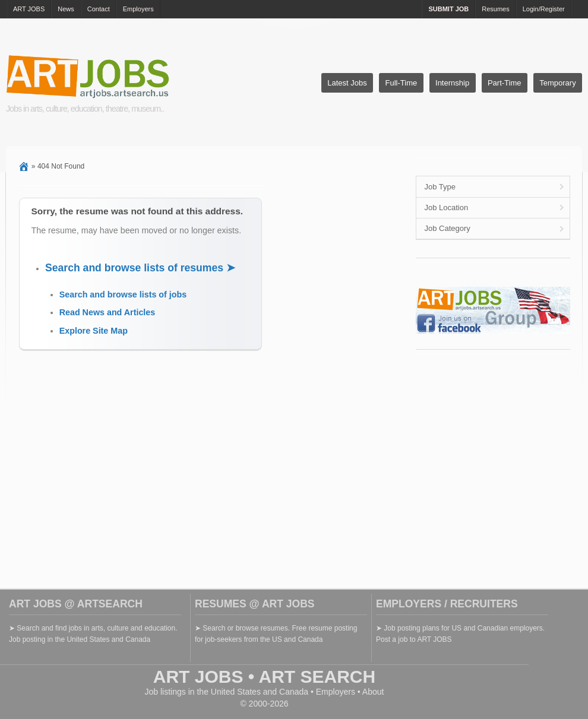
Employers (138, 9)
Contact (99, 9)
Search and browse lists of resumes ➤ (140, 268)
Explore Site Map (94, 331)
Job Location (446, 208)
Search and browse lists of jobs (123, 294)
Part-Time (505, 83)
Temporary (557, 83)
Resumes (495, 9)
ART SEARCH (317, 677)
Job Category (447, 228)
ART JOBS (29, 9)
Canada (294, 692)
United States (236, 692)
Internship (452, 83)
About (373, 692)
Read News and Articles (108, 312)
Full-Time (402, 83)
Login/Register (544, 9)
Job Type (440, 187)
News (66, 9)
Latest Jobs (347, 83)
